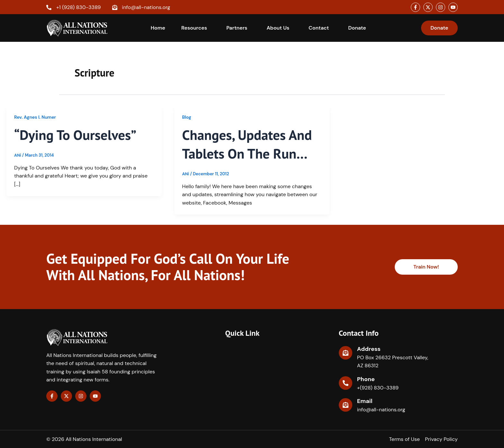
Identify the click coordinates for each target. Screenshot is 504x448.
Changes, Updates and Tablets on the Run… (249, 144)
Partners (237, 28)
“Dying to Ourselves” (77, 135)
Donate (357, 28)
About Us (278, 28)
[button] (196, 28)
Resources (194, 28)
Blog (187, 117)
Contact (319, 28)
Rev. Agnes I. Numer (35, 117)
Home (158, 28)
